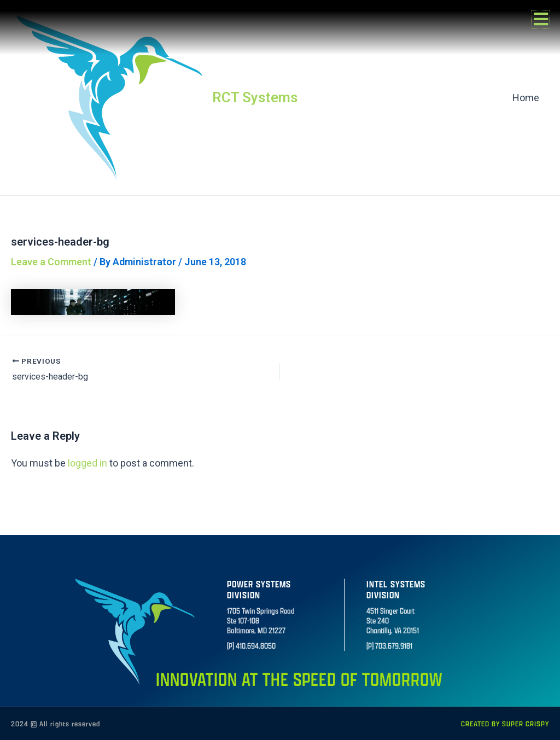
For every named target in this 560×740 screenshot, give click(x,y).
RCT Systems (255, 97)
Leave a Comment (51, 262)
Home (526, 98)
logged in (87, 463)
